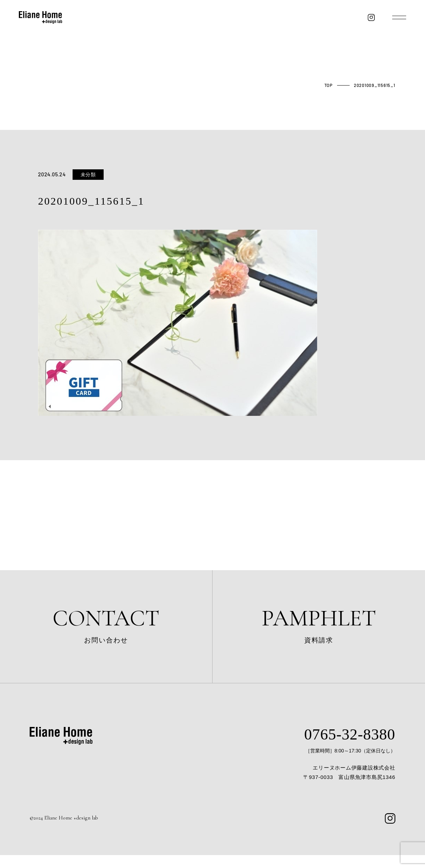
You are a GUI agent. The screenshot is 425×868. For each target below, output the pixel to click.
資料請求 (319, 629)
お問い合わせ (106, 629)
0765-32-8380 (344, 746)
